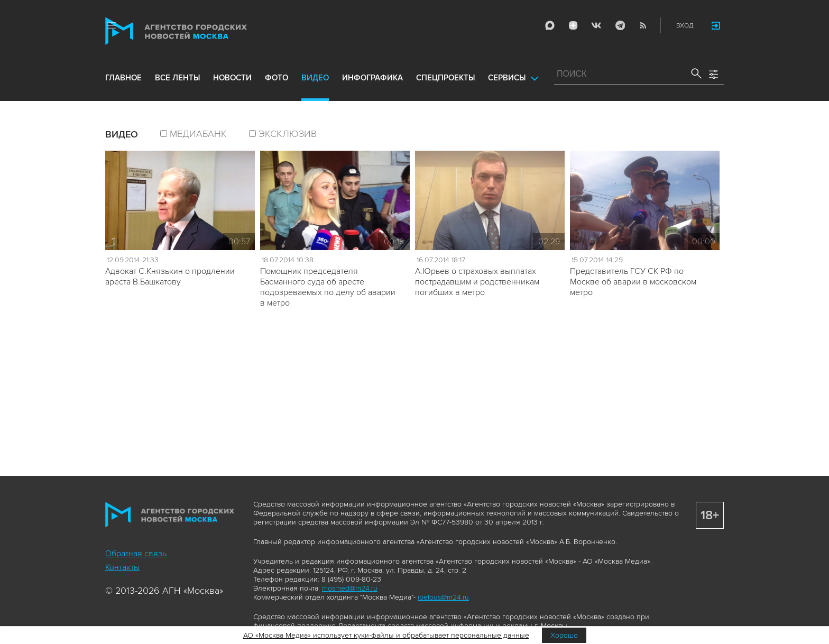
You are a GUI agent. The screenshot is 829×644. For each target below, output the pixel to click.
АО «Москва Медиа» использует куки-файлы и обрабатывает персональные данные (386, 635)
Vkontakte (596, 25)
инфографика (372, 78)
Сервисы (507, 78)
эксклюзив (288, 134)
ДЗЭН (573, 25)
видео (315, 78)
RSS (643, 25)
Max (550, 25)
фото (277, 78)
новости (232, 78)
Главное (123, 78)
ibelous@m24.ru (443, 597)
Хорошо (564, 635)
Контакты (122, 567)
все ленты (177, 78)
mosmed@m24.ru (350, 588)
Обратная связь (136, 554)
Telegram (620, 25)
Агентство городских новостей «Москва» (196, 31)
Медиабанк (198, 134)
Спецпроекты (445, 78)
